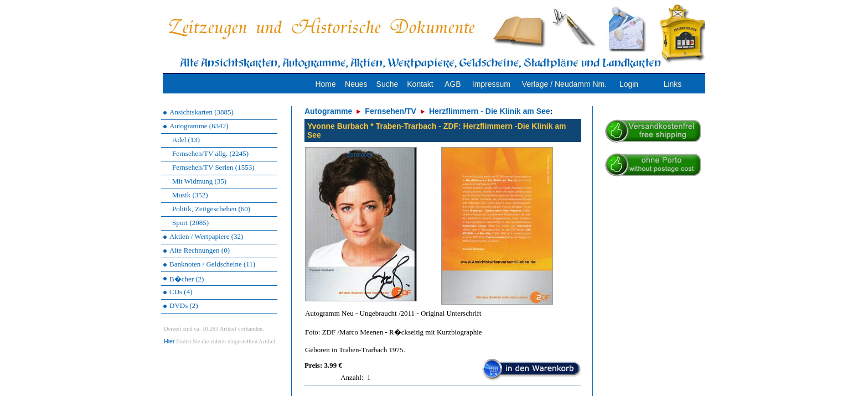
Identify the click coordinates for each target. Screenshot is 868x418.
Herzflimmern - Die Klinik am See (490, 111)
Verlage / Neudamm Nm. (564, 84)
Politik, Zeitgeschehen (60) (211, 209)
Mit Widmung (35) (199, 181)
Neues (356, 84)
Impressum (491, 84)
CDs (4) (181, 292)
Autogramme (328, 111)
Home (325, 84)
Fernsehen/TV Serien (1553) (213, 167)
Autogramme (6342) (199, 126)
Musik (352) (190, 195)
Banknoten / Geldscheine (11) (212, 264)
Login (629, 84)
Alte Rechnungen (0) (200, 250)
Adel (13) (186, 140)
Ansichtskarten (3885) (201, 112)
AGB (453, 84)
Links (673, 84)
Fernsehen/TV (391, 111)
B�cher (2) (187, 279)
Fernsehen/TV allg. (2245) (210, 153)
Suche (387, 84)
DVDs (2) (184, 305)
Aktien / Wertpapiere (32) (206, 236)
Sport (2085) (190, 223)
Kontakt (420, 84)
